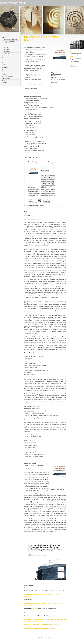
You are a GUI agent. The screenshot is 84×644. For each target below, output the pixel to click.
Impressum (5, 74)
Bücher (4, 37)
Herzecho (6, 49)
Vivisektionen (7, 45)
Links (3, 64)
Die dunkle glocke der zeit (10, 39)
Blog (3, 62)
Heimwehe (6, 47)
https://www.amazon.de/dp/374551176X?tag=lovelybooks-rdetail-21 (42, 625)
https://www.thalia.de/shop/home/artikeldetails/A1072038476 (40, 628)
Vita (3, 60)
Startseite (4, 70)
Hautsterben (7, 51)
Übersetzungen (6, 78)
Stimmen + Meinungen (8, 76)
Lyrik (3, 56)
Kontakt (4, 72)
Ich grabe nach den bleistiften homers (9, 42)
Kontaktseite (34, 609)
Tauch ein (6, 54)
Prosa (3, 58)
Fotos (3, 81)
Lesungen (4, 83)
